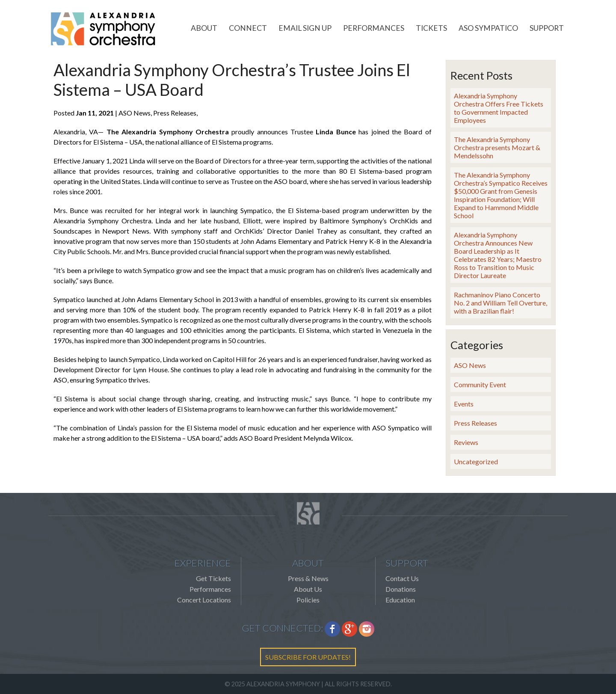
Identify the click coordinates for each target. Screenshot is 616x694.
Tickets (431, 28)
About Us (308, 589)
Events (464, 404)
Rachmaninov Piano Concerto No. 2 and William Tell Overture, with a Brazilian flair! (500, 303)
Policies (308, 600)
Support (547, 28)
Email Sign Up (305, 28)
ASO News (470, 365)
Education (400, 600)
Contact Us (402, 578)
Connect (248, 28)
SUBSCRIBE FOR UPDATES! (308, 657)
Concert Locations (204, 600)
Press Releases (475, 423)
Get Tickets (213, 578)
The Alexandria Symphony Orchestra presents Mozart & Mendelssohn (497, 147)
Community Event (480, 384)
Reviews (466, 442)
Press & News (308, 578)
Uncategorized (476, 461)
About (204, 28)
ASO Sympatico (488, 28)
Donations (401, 589)
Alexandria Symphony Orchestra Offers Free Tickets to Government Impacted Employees (499, 108)
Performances (374, 28)
